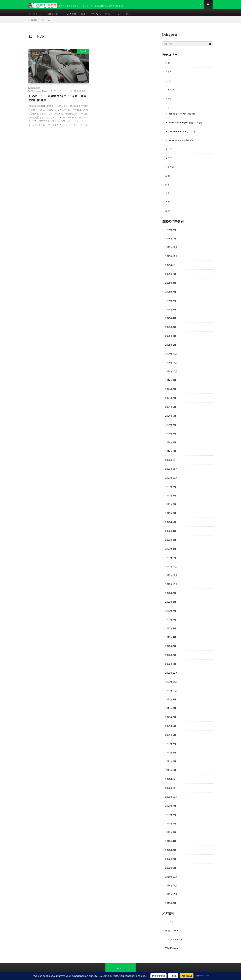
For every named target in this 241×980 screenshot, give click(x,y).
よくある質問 (72, 17)
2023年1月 (171, 554)
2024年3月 (171, 432)
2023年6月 (171, 511)
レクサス (170, 170)
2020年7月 (171, 815)
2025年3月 (171, 328)
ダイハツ (170, 94)
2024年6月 (171, 406)
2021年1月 (171, 763)
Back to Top (120, 958)
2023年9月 (171, 484)
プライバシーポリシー (105, 17)
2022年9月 (171, 589)
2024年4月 (171, 424)
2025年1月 (171, 345)
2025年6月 (171, 302)
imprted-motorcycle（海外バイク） (187, 127)
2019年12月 (172, 868)
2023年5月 (171, 519)
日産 (168, 196)
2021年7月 (171, 711)
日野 (168, 205)
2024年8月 (171, 389)
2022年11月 (172, 572)
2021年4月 (171, 737)
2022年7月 (171, 606)
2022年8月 (171, 598)
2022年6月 (171, 615)
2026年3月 (171, 232)
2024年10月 (172, 371)
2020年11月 (172, 781)
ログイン (170, 912)
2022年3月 (171, 641)
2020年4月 (171, 833)
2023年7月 (171, 502)
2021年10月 (172, 685)
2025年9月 (171, 276)
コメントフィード (175, 929)
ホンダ (169, 153)
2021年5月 (171, 728)
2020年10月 (172, 789)
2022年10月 (172, 580)
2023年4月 (171, 528)
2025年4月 (171, 319)
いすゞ (169, 68)
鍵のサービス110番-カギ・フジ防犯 (66, 970)
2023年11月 (172, 467)
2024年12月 (172, 354)
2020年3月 (171, 841)
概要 (86, 17)
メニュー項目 (129, 17)
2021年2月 (171, 754)
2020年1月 (171, 859)
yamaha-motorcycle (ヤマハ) (183, 144)
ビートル (68, 96)
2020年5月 (171, 824)
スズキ (169, 77)
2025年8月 (171, 284)
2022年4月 (171, 632)
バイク (169, 112)
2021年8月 (171, 702)
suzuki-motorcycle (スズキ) (183, 135)
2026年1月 (171, 241)
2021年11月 (172, 676)
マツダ (169, 161)
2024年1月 (171, 450)
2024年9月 (171, 380)
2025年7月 (171, 293)
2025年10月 (172, 267)
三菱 (168, 179)
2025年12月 (172, 249)
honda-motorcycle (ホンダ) (183, 118)
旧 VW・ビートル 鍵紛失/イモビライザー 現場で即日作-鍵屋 (57, 104)
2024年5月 (171, 415)
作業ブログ (54, 17)
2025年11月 (172, 258)
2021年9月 (171, 693)
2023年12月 (172, 458)
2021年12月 (172, 667)
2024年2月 (171, 441)
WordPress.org (173, 938)
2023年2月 (171, 545)
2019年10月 (172, 885)
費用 (76, 96)
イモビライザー (56, 96)
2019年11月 (172, 876)
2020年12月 (172, 772)
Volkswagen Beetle (39, 96)
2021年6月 (171, 720)
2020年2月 (171, 850)
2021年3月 (171, 746)
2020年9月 (171, 798)
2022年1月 (171, 659)
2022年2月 (171, 650)
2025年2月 (171, 336)
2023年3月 (171, 537)
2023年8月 (171, 493)
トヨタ (169, 103)
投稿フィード (172, 921)
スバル (169, 86)
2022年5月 (171, 624)
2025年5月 (171, 310)
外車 (83, 57)
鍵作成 (82, 96)
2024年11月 (172, 363)
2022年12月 (172, 563)
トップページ (35, 17)
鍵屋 (168, 214)
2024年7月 (171, 397)
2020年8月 (171, 807)
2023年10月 (172, 476)
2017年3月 (171, 894)
